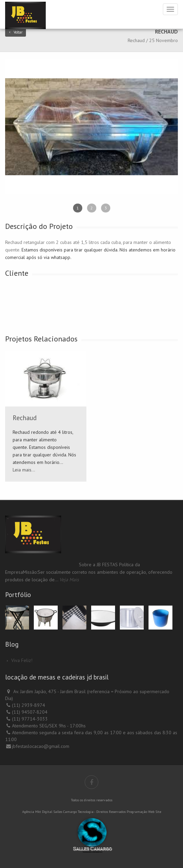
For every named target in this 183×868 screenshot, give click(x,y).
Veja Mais (69, 580)
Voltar (16, 32)
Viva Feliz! (22, 660)
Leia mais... (24, 470)
